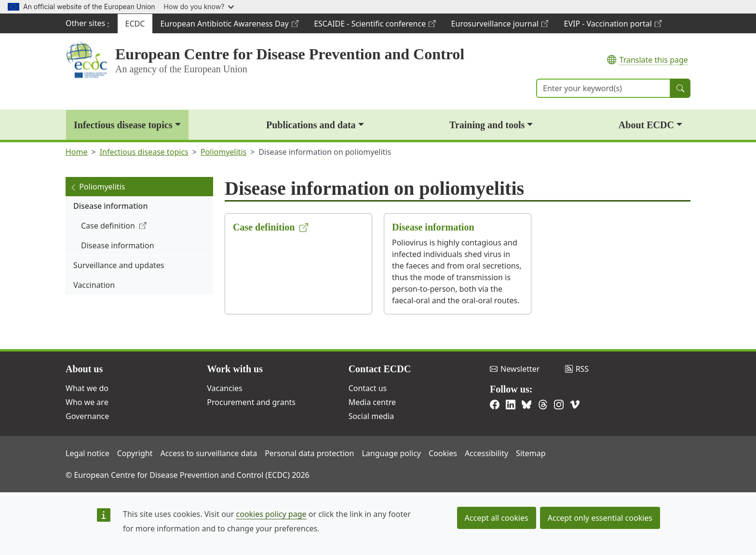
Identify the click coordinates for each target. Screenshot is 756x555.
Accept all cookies (497, 518)
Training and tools (487, 125)
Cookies (443, 453)
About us (84, 369)
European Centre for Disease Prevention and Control (290, 54)
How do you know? (199, 7)
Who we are (87, 402)
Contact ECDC (380, 369)
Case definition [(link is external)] (114, 226)
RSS (577, 369)
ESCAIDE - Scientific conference (374, 26)
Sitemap (531, 453)
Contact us (368, 388)
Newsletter (515, 369)
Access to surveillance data (209, 453)
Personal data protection (309, 453)
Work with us (235, 369)
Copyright (135, 453)
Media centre (372, 402)
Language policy (391, 453)
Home (77, 152)
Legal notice (88, 453)
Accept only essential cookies (600, 518)
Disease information (110, 206)
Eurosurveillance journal (500, 26)
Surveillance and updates (119, 265)
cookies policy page (271, 514)
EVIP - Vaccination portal (612, 26)
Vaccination (94, 285)
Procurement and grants (251, 402)
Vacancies (224, 388)
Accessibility (486, 453)
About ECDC (646, 125)
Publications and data (311, 125)
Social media (371, 416)
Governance (87, 416)
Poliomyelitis (223, 152)
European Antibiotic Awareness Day (229, 26)
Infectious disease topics (123, 125)
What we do (87, 388)
